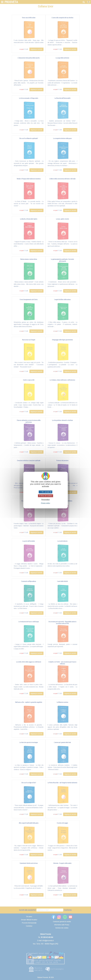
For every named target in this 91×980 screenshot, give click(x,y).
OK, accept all (45, 492)
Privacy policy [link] (46, 503)
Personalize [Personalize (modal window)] (46, 500)
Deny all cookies (46, 496)
